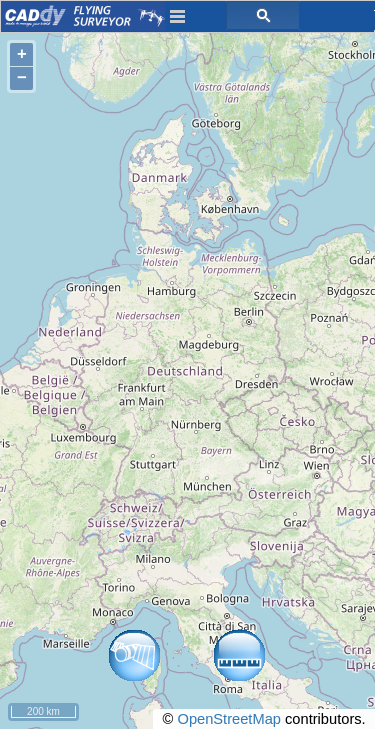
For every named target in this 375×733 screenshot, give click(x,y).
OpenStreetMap (228, 719)
